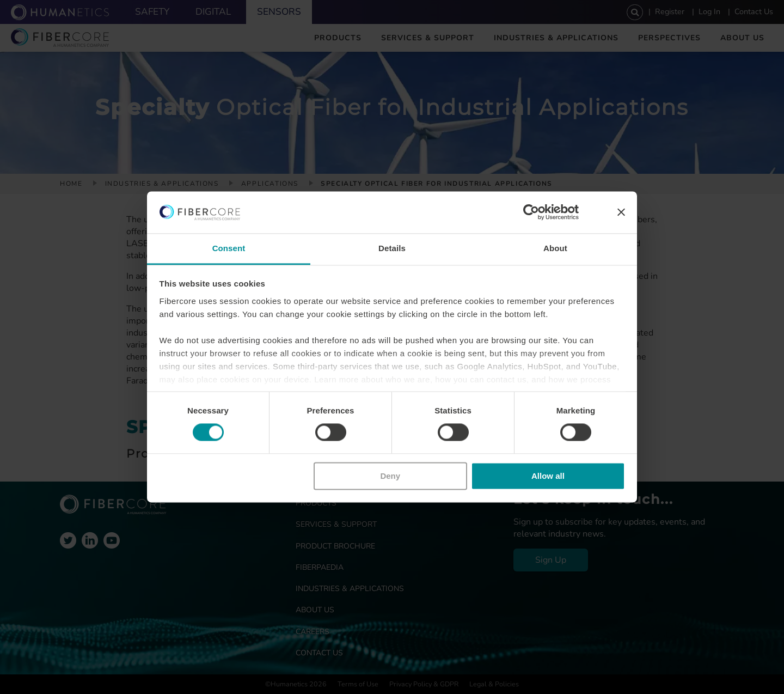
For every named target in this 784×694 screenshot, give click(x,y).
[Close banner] (621, 212)
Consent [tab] (229, 248)
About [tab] (555, 248)
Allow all (548, 476)
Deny (390, 476)
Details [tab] (392, 248)
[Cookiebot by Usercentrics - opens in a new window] (531, 212)
